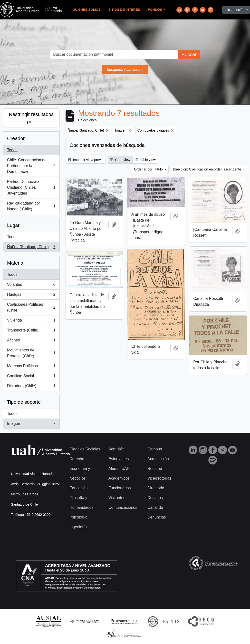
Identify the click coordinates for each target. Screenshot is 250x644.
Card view (120, 160)
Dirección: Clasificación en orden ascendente (207, 169)
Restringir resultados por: (31, 118)
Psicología (78, 517)
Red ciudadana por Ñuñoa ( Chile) (31, 206)
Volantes (31, 286)
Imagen (31, 425)
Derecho (77, 459)
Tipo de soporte (24, 402)
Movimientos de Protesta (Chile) (31, 353)
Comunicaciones (123, 507)
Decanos (155, 498)
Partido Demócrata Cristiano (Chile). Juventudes (31, 187)
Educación (79, 488)
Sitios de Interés (124, 10)
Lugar (13, 225)
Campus (155, 449)
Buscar (189, 54)
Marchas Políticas (31, 367)
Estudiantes (119, 459)
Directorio (156, 488)
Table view (145, 160)
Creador (16, 138)
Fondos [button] (155, 10)
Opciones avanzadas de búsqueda (107, 145)
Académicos (119, 478)
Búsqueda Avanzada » (125, 69)
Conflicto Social (31, 377)
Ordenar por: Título (149, 169)
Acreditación (158, 459)
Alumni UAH (119, 469)
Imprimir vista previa (86, 160)
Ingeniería (78, 527)
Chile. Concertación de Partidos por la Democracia (31, 166)
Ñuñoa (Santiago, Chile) (31, 248)
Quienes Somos (87, 10)
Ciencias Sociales (85, 449)
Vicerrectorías (159, 478)
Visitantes (117, 498)
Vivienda (31, 321)
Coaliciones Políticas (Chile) (31, 307)
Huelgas (31, 295)
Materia (15, 263)
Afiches (31, 341)
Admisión (116, 449)
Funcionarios (120, 488)
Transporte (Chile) (31, 331)
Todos (12, 150)
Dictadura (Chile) (31, 387)
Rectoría (155, 469)
